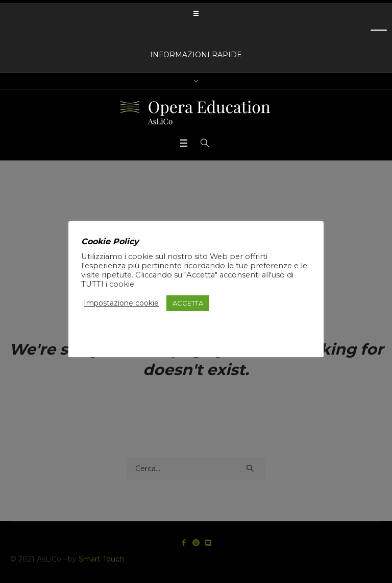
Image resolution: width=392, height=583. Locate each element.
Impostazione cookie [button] (121, 303)
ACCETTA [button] (188, 303)
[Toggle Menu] (379, 34)
